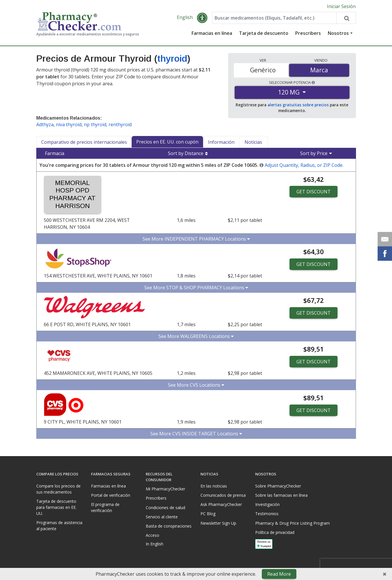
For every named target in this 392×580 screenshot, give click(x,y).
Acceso (153, 535)
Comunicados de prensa (223, 495)
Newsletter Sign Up (218, 523)
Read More (279, 574)
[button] (202, 18)
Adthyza (45, 124)
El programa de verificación (105, 507)
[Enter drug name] (274, 18)
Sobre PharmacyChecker (278, 486)
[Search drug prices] (346, 18)
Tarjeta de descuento (264, 33)
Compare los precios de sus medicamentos (58, 489)
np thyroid (95, 124)
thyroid (172, 58)
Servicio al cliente (162, 517)
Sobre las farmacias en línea (281, 495)
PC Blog (208, 514)
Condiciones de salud (165, 508)
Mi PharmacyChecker (165, 489)
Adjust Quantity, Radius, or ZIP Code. (304, 165)
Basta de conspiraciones (169, 526)
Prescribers (308, 33)
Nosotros (338, 33)
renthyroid (120, 124)
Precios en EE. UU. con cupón (167, 142)
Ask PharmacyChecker (221, 504)
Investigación (267, 504)
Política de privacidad (275, 532)
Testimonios (267, 514)
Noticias (253, 142)
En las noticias (214, 486)
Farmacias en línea (212, 33)
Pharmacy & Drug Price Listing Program (292, 523)
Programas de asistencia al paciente (59, 526)
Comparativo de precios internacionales (84, 142)
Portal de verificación (111, 495)
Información (221, 142)
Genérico (263, 70)
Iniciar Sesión (341, 6)
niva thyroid (69, 124)
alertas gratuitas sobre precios (298, 105)
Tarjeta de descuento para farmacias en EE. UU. (56, 507)
